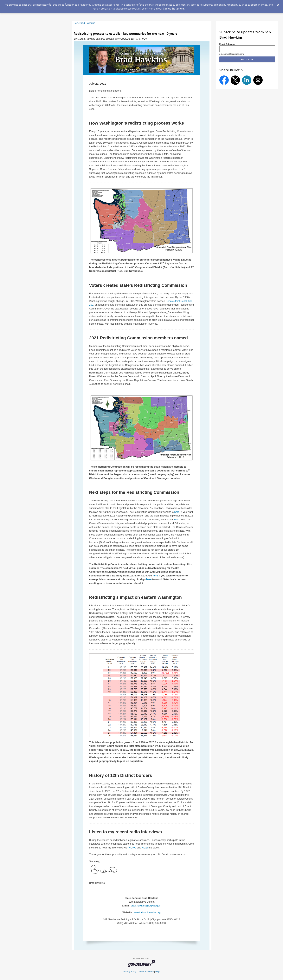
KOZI (145, 848)
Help (157, 972)
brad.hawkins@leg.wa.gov (146, 906)
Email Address (227, 44)
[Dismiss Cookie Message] (278, 4)
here (177, 512)
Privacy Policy (130, 972)
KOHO (132, 848)
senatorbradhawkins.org (147, 912)
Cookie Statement (174, 9)
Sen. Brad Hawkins (84, 23)
